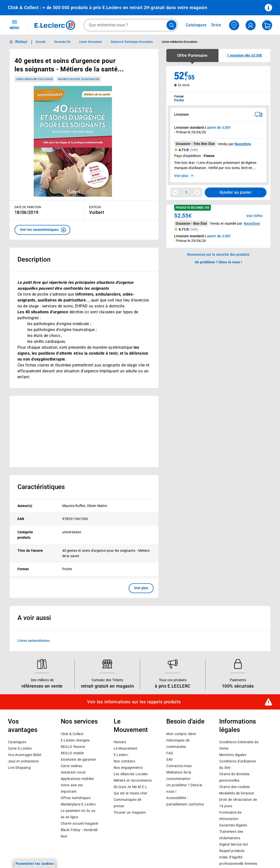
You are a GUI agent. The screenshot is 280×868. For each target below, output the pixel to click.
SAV (170, 759)
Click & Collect (72, 734)
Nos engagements (128, 768)
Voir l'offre (254, 216)
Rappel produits (232, 851)
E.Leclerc (78, 804)
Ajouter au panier (236, 192)
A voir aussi (34, 618)
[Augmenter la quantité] (197, 192)
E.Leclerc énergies (75, 740)
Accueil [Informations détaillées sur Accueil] (40, 42)
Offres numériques (76, 798)
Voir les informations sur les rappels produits (134, 702)
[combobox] (131, 25)
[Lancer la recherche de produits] (171, 25)
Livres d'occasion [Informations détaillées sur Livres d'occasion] (90, 42)
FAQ (170, 753)
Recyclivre (243, 144)
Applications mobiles (77, 779)
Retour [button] (21, 42)
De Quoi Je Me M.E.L (130, 787)
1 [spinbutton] (186, 192)
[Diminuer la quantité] (175, 192)
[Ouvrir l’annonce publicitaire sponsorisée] (84, 431)
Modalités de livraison (237, 793)
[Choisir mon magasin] (234, 25)
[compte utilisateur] (251, 25)
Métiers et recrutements (133, 781)
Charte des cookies (234, 787)
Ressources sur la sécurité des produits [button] (218, 254)
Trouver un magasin (130, 813)
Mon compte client (181, 734)
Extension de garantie (78, 759)
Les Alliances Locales (131, 774)
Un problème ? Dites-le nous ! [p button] (218, 262)
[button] (42, 230)
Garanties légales (233, 825)
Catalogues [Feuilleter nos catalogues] (196, 25)
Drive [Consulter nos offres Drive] (216, 25)
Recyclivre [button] (252, 223)
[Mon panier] (267, 25)
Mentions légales (233, 755)
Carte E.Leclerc (20, 749)
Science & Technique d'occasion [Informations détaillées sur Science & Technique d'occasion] (132, 42)
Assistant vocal (73, 772)
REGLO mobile (72, 753)
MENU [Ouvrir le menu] (14, 25)
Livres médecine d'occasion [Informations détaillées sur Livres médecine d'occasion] (180, 42)
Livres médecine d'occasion (34, 79)
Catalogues (17, 742)
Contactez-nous (179, 766)
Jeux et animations (23, 761)
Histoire (120, 742)
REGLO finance (73, 747)
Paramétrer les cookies (35, 864)
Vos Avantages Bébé (24, 755)
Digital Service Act (234, 845)
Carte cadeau (72, 766)
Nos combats (124, 761)
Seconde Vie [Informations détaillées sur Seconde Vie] (62, 42)
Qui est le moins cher (131, 793)
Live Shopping (19, 768)
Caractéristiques (41, 487)
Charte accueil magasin (80, 823)
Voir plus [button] (141, 588)
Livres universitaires (34, 640)
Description (34, 259)
